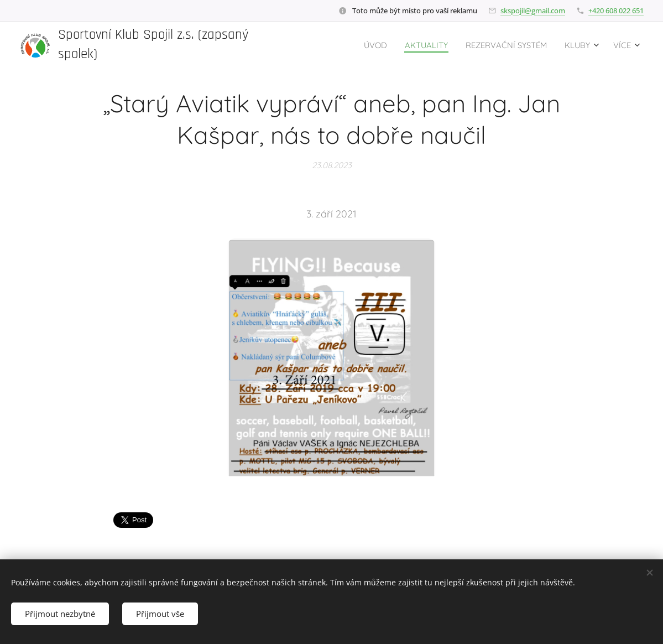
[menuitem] (351, 45)
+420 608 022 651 (616, 11)
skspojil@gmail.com (533, 11)
